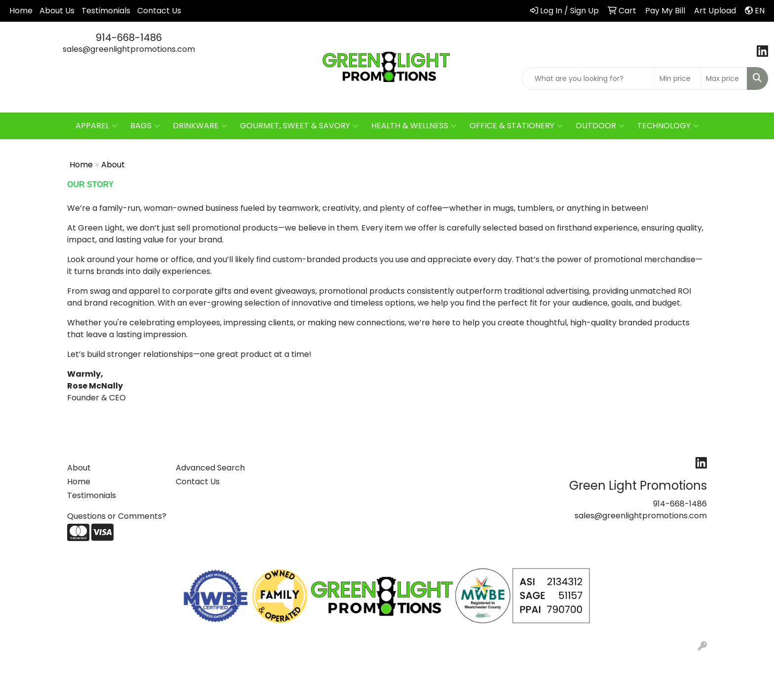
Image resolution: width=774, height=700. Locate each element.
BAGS (145, 126)
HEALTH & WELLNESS (414, 126)
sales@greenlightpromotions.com (129, 49)
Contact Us (159, 11)
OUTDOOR (600, 126)
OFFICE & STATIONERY (516, 126)
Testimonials (106, 11)
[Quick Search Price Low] (677, 78)
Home (21, 11)
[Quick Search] (588, 78)
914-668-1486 (129, 38)
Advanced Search (210, 468)
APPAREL (97, 126)
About (79, 468)
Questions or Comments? (117, 516)
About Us (57, 11)
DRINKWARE (200, 126)
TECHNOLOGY (668, 126)
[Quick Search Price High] (724, 78)
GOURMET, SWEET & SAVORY (299, 126)
